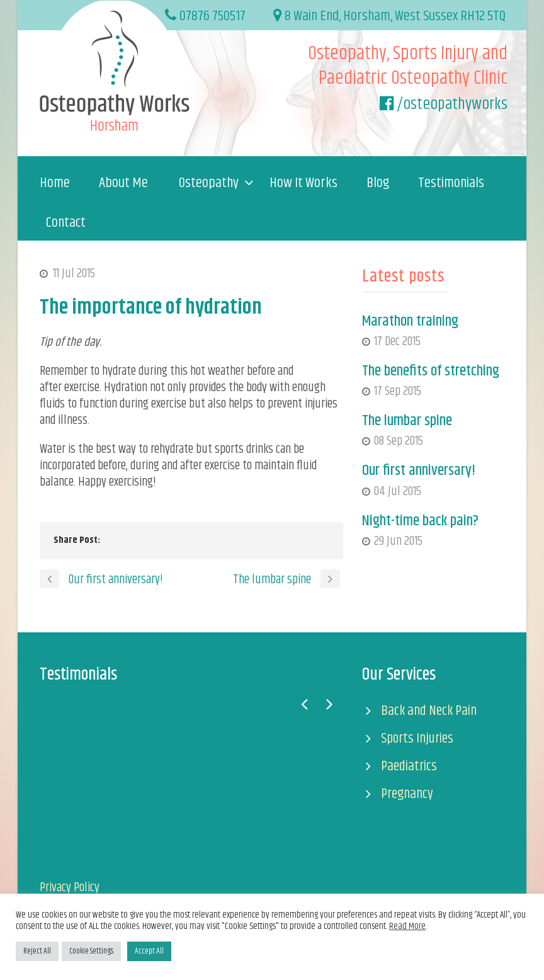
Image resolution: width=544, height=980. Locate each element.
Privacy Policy (70, 888)
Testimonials (451, 183)
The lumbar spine (407, 421)
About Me (123, 183)
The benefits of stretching (431, 371)
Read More (407, 926)
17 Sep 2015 (398, 391)
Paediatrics (409, 766)
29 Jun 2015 (398, 541)
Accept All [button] (149, 951)
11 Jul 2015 (74, 274)
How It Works (303, 183)
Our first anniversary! (419, 470)
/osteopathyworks (452, 104)
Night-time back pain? (420, 521)
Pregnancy (407, 794)
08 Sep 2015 (399, 441)
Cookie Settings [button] (91, 951)
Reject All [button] (37, 951)
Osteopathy (209, 183)
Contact (66, 223)
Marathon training (410, 321)
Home (55, 183)
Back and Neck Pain (429, 711)
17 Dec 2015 (397, 342)
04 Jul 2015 (398, 492)
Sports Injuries (417, 738)
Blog (378, 183)
